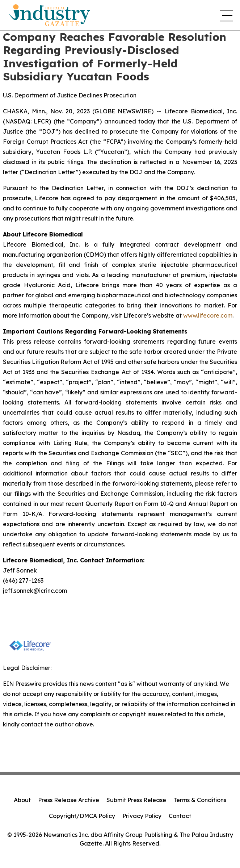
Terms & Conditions (200, 800)
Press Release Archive (69, 800)
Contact (180, 816)
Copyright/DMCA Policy (82, 816)
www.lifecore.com (208, 315)
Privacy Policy (142, 816)
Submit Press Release (136, 800)
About (22, 800)
